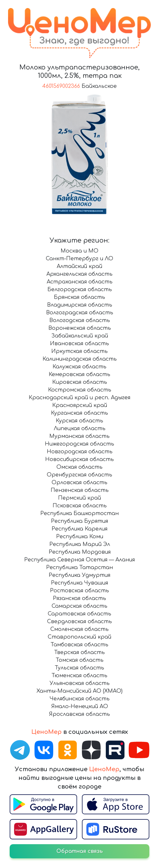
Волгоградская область (80, 313)
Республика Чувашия (79, 583)
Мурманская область (79, 436)
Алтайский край (79, 266)
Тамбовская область (79, 645)
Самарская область (79, 606)
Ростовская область (79, 591)
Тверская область (79, 652)
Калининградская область (80, 359)
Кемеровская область (79, 374)
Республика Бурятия (79, 521)
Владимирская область (80, 305)
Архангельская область (79, 274)
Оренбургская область (79, 475)
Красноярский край (80, 405)
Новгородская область (80, 452)
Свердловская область (79, 622)
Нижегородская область (79, 444)
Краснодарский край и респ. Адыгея (79, 398)
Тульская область (79, 668)
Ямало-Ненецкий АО (80, 706)
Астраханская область (80, 282)
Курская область (79, 421)
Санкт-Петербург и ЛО (79, 259)
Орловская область (79, 483)
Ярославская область (79, 714)
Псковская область (80, 506)
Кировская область (80, 382)
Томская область (80, 660)
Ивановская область (79, 344)
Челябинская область (80, 699)
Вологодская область (80, 320)
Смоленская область (79, 629)
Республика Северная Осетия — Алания (79, 560)
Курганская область (79, 413)
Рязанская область (79, 598)
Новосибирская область (79, 459)
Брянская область (79, 297)
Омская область (79, 467)
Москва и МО (79, 251)
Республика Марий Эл (80, 544)
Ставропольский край (79, 637)
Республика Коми (80, 537)
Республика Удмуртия (79, 575)
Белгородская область (80, 290)
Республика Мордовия (80, 552)
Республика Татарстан (79, 568)
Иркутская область (79, 351)
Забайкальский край (80, 336)
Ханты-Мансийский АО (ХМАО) (79, 691)
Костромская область (80, 390)
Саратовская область (79, 614)
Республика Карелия (79, 529)
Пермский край (79, 498)
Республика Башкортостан (79, 513)
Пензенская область (80, 490)
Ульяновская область (80, 683)
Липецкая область (80, 429)
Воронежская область (80, 328)
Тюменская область (79, 676)
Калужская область (79, 367)
